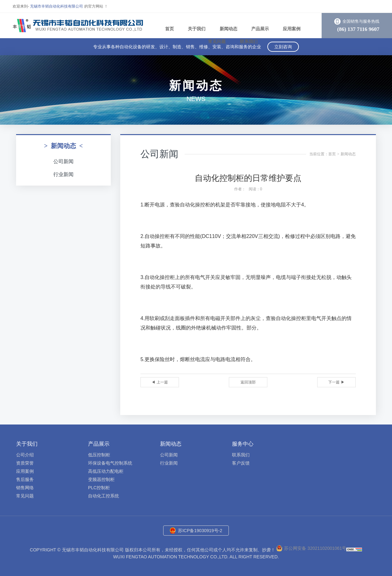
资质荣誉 (25, 463)
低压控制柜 (99, 455)
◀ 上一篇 (160, 382)
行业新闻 (63, 174)
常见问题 (217, 41)
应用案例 (292, 29)
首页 (169, 29)
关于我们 (197, 29)
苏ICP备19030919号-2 (200, 531)
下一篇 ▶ (336, 382)
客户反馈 (241, 463)
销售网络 (25, 488)
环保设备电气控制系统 (110, 463)
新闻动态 (229, 29)
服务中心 (243, 444)
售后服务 (25, 479)
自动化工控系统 (104, 496)
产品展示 (260, 29)
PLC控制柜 (99, 488)
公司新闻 (63, 161)
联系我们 (249, 41)
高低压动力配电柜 (106, 471)
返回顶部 (248, 382)
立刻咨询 (283, 47)
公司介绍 (25, 455)
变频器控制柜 (101, 479)
